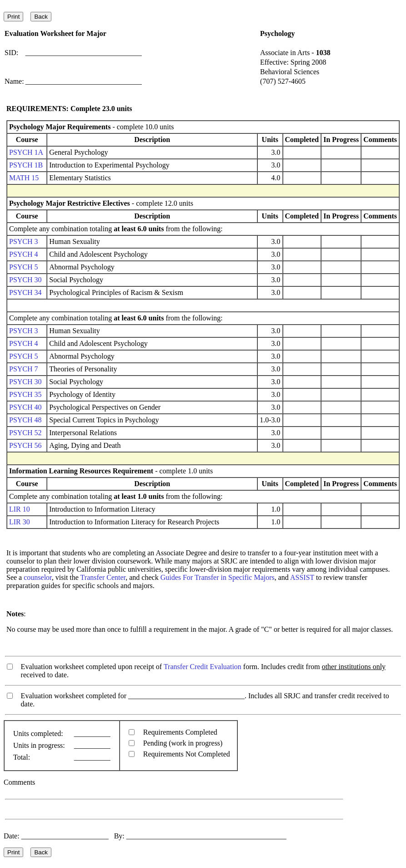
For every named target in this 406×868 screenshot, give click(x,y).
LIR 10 (20, 509)
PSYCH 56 (25, 445)
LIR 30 (20, 522)
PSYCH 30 (25, 280)
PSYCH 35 (25, 394)
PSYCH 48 (25, 420)
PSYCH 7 (24, 369)
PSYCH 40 (25, 407)
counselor (38, 577)
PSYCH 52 (25, 433)
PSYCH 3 (24, 241)
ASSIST (302, 577)
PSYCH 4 (24, 254)
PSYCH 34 (25, 292)
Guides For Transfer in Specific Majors (218, 577)
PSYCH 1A (26, 152)
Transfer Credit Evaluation (203, 667)
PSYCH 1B (26, 165)
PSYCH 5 (24, 267)
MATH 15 (24, 178)
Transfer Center (103, 577)
